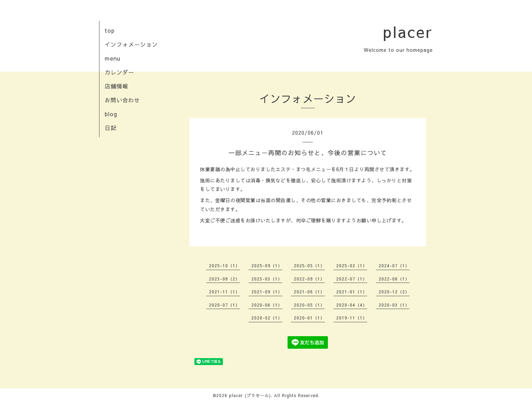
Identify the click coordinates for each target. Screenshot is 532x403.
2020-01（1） (309, 318)
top (110, 30)
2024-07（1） (394, 266)
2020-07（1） (224, 305)
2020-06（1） (267, 305)
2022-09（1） (309, 279)
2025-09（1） (267, 266)
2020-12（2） (394, 292)
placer (408, 31)
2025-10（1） (224, 266)
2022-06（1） (394, 279)
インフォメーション (131, 44)
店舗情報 (116, 86)
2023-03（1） (267, 279)
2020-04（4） (352, 305)
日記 (111, 128)
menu (112, 58)
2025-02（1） (352, 266)
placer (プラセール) (250, 395)
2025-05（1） (309, 266)
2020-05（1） (309, 305)
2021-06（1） (309, 292)
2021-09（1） (267, 292)
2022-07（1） (352, 279)
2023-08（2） (224, 279)
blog (111, 114)
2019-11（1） (352, 318)
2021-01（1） (352, 292)
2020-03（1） (394, 305)
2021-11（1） (224, 292)
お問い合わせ (122, 100)
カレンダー (119, 72)
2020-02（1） (267, 318)
